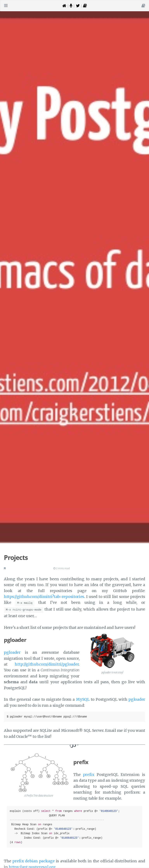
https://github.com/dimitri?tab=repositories (44, 597)
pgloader (12, 651)
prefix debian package (33, 860)
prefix (89, 773)
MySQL (83, 698)
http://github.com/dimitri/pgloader (47, 663)
